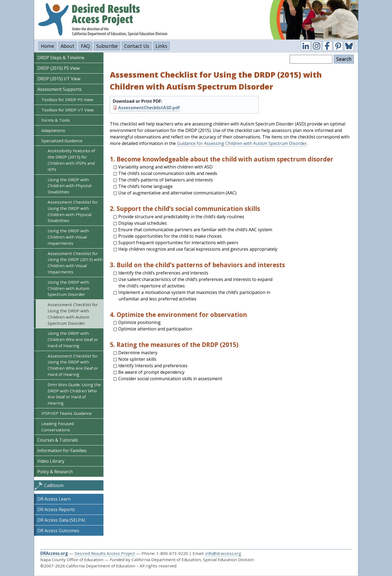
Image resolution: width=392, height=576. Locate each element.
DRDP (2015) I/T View (59, 79)
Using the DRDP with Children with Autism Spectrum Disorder (68, 288)
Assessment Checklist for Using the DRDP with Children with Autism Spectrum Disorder (73, 314)
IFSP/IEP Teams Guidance (67, 413)
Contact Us (137, 46)
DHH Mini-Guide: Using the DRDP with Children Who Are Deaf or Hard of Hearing (74, 394)
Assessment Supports (60, 89)
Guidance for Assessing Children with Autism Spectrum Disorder (242, 143)
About (67, 46)
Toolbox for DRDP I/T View (67, 110)
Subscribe (107, 46)
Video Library (51, 461)
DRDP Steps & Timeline (61, 58)
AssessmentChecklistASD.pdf (149, 108)
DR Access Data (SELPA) (61, 520)
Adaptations (53, 130)
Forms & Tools (56, 120)
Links (161, 46)
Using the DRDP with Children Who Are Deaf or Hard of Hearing (73, 339)
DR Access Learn (54, 499)
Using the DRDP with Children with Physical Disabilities (70, 186)
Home (47, 46)
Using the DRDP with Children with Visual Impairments (68, 237)
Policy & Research (55, 472)
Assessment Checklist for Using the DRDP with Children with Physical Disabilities (73, 211)
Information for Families (62, 451)
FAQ (85, 46)
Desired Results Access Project (105, 553)
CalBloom (54, 485)
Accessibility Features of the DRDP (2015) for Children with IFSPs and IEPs (71, 160)
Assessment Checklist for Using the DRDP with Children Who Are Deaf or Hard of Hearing (73, 365)
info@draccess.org (223, 553)
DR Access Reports (56, 509)
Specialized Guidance (62, 141)
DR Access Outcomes (58, 531)
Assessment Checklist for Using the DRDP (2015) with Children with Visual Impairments (75, 263)
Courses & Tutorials (58, 440)
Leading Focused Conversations (58, 427)
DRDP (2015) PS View (58, 68)
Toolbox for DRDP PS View (67, 100)
